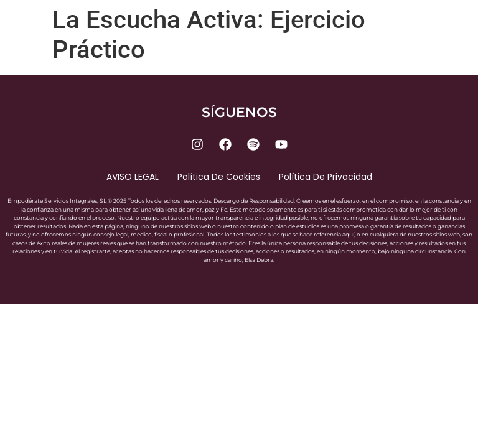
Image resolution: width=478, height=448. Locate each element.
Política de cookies (219, 177)
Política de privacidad (326, 177)
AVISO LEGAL (133, 177)
